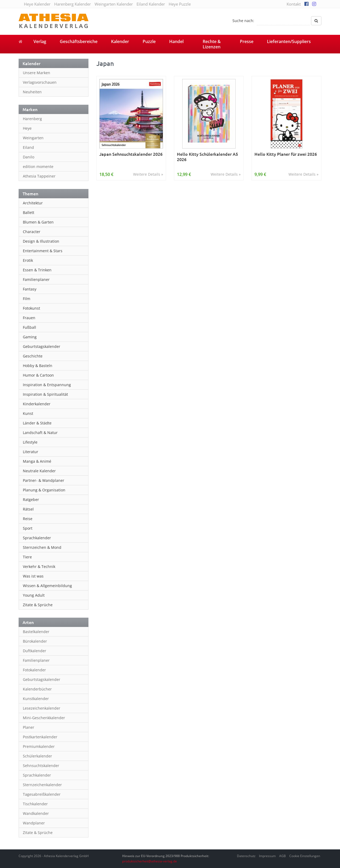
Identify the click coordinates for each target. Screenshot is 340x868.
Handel (176, 41)
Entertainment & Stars (43, 251)
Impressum (267, 856)
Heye (27, 128)
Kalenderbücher (37, 689)
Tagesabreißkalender (42, 794)
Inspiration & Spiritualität (45, 394)
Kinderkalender (37, 404)
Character (32, 232)
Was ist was (33, 576)
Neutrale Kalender (39, 471)
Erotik (28, 260)
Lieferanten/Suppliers (289, 41)
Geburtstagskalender (42, 346)
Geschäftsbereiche (79, 41)
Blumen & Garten (38, 222)
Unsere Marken (37, 73)
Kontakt (294, 4)
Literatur (31, 452)
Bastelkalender (36, 632)
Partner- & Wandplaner (44, 480)
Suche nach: (243, 21)
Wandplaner (34, 823)
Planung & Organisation (44, 490)
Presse (247, 41)
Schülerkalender (37, 756)
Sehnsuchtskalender (41, 766)
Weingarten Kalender (114, 4)
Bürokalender (35, 641)
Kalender (120, 41)
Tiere (27, 557)
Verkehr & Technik (39, 566)
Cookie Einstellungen (305, 856)
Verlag (40, 41)
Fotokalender (34, 670)
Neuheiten (32, 92)
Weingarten (33, 138)
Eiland (28, 147)
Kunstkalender (36, 699)
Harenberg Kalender (73, 4)
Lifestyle (30, 442)
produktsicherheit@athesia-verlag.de (150, 861)
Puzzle (149, 41)
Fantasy (30, 289)
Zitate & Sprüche (38, 605)
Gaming (30, 337)
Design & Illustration (41, 241)
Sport (28, 528)
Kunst (28, 413)
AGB (282, 856)
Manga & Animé (37, 461)
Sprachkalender (37, 538)
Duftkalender (35, 651)
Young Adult (34, 595)
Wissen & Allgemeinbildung (47, 586)
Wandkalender (36, 813)
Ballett (29, 212)
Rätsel (28, 509)
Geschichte (33, 356)
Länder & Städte (37, 423)
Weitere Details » (148, 174)
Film (27, 299)
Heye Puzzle (180, 4)
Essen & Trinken (37, 270)
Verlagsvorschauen (40, 82)
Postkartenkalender (40, 737)
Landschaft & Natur (40, 433)
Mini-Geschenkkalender (44, 718)
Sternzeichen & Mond (42, 547)
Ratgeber (31, 500)
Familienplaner (36, 279)
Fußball (29, 327)
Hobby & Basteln (38, 366)
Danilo (29, 157)
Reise (28, 519)
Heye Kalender (37, 4)
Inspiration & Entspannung (47, 385)
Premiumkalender (39, 746)
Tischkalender (35, 804)
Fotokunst (31, 308)
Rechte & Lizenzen (212, 44)
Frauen (29, 318)
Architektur (33, 203)
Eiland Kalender (151, 4)
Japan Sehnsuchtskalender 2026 (131, 154)
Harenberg (32, 119)
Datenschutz (246, 856)
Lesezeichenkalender (42, 708)
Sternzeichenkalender (42, 785)
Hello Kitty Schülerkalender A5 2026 (207, 157)
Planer (29, 727)
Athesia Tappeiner (39, 176)
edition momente (38, 167)
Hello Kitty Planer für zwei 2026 (286, 154)
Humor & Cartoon (38, 375)
